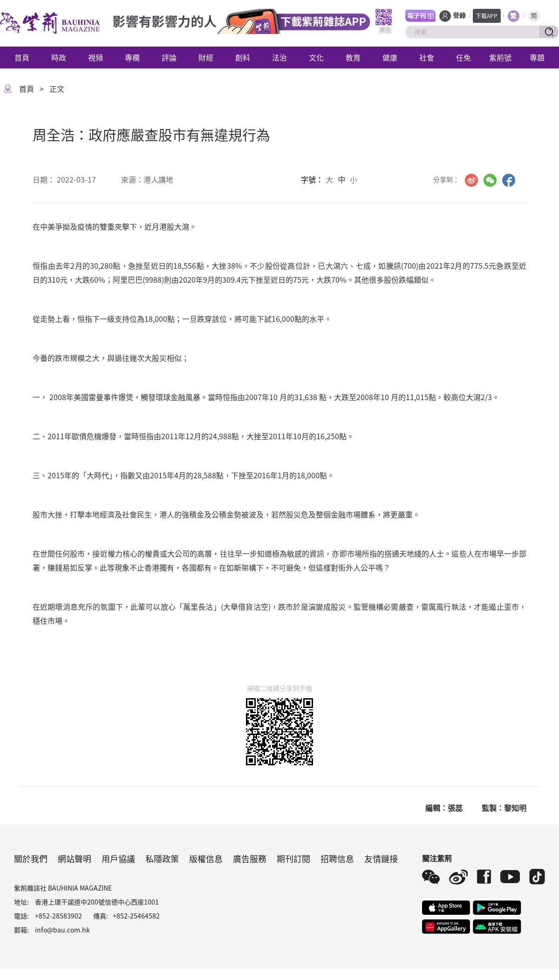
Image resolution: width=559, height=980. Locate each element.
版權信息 (206, 858)
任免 (464, 57)
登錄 (459, 16)
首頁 (22, 57)
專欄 (132, 57)
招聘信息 (337, 858)
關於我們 (31, 858)
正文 (57, 88)
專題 (537, 57)
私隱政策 (162, 858)
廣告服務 (250, 858)
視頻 (95, 57)
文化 (316, 57)
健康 (390, 57)
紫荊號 (500, 57)
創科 (243, 57)
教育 (353, 57)
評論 (169, 57)
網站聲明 (75, 858)
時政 (59, 57)
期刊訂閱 (293, 858)
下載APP (487, 16)
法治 (279, 57)
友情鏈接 (381, 858)
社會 (427, 57)
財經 (206, 57)
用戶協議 (118, 858)
